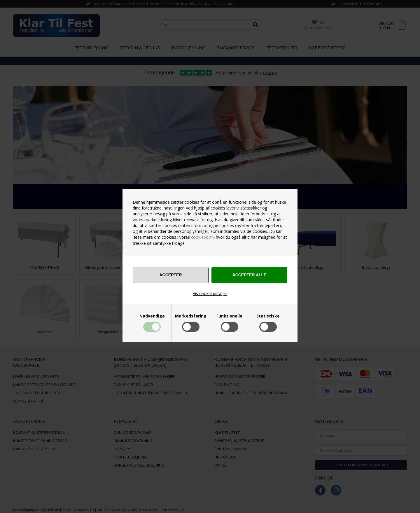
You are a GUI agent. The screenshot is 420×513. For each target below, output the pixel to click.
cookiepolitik (203, 237)
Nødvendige (152, 316)
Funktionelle (229, 316)
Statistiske (268, 316)
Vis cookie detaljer (210, 293)
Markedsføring (191, 316)
